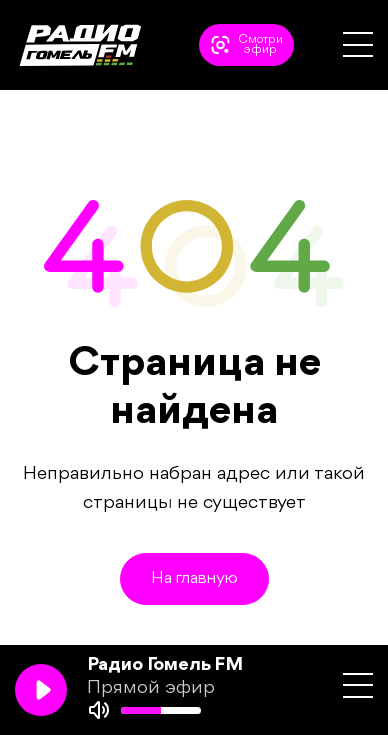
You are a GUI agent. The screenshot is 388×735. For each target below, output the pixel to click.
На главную (194, 578)
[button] (358, 44)
